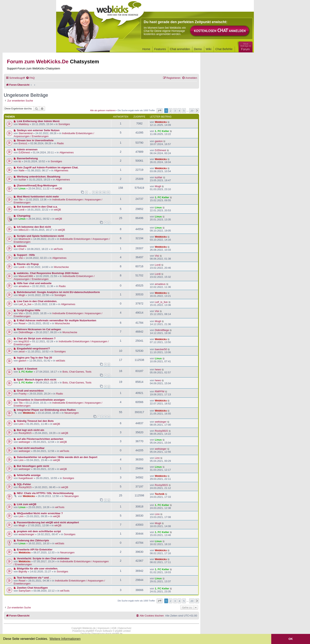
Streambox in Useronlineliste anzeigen (41, 400)
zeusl (22, 351)
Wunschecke (61, 267)
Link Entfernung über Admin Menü (38, 121)
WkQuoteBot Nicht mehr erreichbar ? (40, 513)
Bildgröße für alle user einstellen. (38, 569)
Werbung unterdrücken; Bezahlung (39, 177)
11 (108, 192)
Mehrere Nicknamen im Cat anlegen (39, 329)
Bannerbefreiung (27, 158)
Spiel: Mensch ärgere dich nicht (37, 380)
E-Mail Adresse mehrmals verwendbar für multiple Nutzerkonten (57, 320)
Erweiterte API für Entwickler (35, 550)
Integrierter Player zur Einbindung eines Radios (46, 410)
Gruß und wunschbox (30, 391)
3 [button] (175, 111)
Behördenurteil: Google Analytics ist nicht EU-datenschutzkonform (58, 292)
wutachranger (26, 534)
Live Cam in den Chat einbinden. (37, 301)
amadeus (24, 286)
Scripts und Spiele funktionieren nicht (40, 236)
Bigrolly (23, 571)
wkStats (60, 361)
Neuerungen (72, 413)
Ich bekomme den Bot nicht (34, 227)
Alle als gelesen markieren (103, 110)
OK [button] (291, 639)
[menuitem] (30, 78)
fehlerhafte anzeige (29, 475)
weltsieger (161, 422)
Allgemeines (67, 152)
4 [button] (179, 111)
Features (160, 49)
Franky (23, 394)
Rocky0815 (25, 433)
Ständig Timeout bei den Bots (35, 421)
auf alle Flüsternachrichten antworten (40, 439)
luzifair (22, 180)
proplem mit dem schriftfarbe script (39, 531)
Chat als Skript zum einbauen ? (36, 338)
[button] (160, 111)
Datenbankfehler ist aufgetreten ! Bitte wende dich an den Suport (57, 457)
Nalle (22, 170)
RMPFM (160, 391)
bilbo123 (24, 230)
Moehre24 (24, 239)
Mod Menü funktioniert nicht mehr (38, 197)
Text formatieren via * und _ (34, 578)
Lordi (21, 210)
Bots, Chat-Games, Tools (77, 372)
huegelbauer (26, 478)
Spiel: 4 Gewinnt (27, 369)
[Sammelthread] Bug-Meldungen (37, 185)
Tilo (21, 200)
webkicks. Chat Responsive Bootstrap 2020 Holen (48, 273)
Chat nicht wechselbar (31, 448)
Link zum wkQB (27, 504)
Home (146, 49)
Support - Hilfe (26, 255)
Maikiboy (24, 124)
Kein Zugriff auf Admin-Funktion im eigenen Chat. (48, 167)
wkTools (58, 249)
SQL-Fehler (24, 484)
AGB (114, 628)
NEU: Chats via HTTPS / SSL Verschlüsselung (45, 493)
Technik (160, 494)
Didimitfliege (26, 332)
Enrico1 (23, 143)
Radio (60, 143)
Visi (21, 258)
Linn (21, 424)
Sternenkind (26, 133)
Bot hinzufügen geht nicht (33, 466)
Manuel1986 (26, 276)
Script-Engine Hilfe (29, 310)
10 (104, 192)
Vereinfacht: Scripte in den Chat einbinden (43, 558)
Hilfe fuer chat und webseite (34, 283)
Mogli (158, 186)
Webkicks (161, 122)
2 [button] (171, 111)
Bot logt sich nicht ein (31, 430)
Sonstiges (64, 124)
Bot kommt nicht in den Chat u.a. (37, 207)
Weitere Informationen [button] (65, 639)
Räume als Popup (28, 264)
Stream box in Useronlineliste (35, 140)
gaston (159, 141)
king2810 (24, 341)
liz (20, 161)
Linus (22, 188)
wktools (22, 246)
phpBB (89, 631)
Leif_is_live (25, 304)
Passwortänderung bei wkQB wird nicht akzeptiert (48, 522)
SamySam (25, 591)
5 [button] (184, 111)
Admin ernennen (27, 149)
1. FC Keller (162, 131)
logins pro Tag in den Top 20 (35, 358)
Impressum (103, 628)
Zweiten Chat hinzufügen (32, 588)
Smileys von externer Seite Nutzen (38, 130)
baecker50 (161, 349)
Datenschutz (125, 628)
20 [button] (192, 111)
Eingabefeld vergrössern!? (34, 349)
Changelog (24, 216)
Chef (21, 249)
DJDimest (24, 152)
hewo (158, 369)
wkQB (59, 188)
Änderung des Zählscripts (33, 540)
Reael (22, 323)
